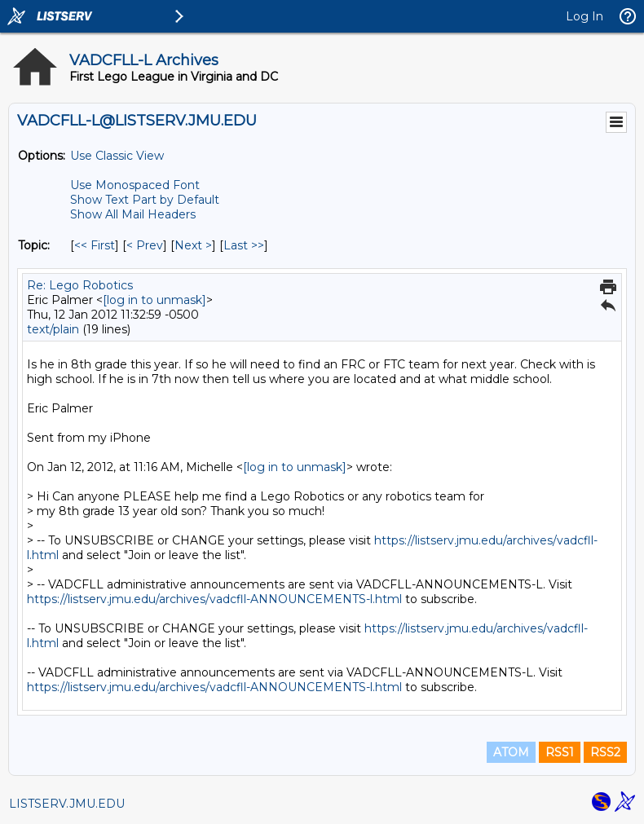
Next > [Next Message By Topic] (193, 245)
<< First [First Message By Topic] (95, 245)
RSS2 (605, 752)
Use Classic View (117, 156)
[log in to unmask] (154, 300)
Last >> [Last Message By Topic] (244, 245)
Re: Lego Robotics (80, 285)
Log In (584, 16)
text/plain (53, 329)
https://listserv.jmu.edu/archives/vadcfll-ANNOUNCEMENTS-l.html (214, 599)
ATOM (511, 752)
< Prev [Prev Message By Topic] (145, 245)
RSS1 (560, 752)
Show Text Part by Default (145, 200)
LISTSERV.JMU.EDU (67, 804)
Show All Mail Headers (133, 214)
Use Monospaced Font (135, 185)
